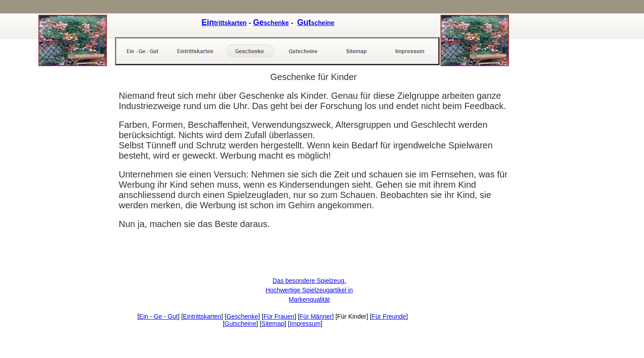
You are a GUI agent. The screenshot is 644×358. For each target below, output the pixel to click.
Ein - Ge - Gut (158, 316)
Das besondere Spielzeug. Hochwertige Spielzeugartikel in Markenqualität (309, 290)
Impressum (305, 324)
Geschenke (242, 316)
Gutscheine (240, 324)
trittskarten (224, 23)
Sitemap (273, 324)
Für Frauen (279, 316)
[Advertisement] (74, 213)
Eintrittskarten (202, 316)
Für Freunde (389, 316)
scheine (316, 23)
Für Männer (316, 316)
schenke (271, 23)
